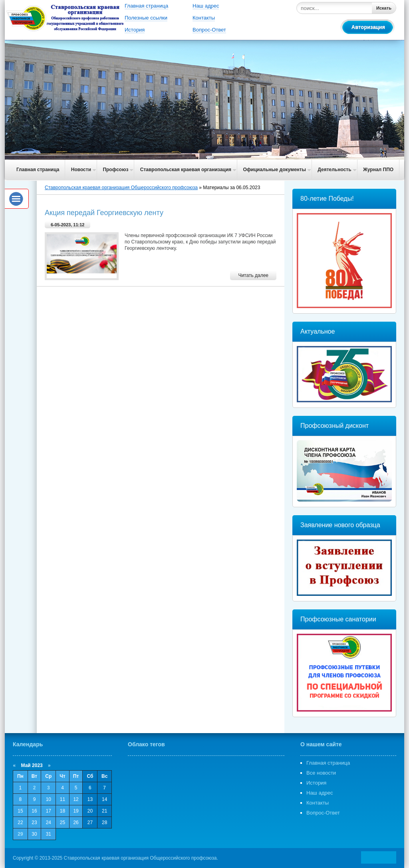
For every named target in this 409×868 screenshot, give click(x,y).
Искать (384, 8)
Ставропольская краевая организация (186, 170)
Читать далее (253, 275)
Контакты (204, 18)
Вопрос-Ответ (209, 30)
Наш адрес (206, 6)
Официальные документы (274, 170)
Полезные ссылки (146, 18)
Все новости (321, 773)
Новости (81, 170)
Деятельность (334, 170)
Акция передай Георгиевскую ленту (104, 213)
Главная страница (146, 6)
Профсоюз (115, 170)
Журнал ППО (378, 170)
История (135, 30)
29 (20, 834)
